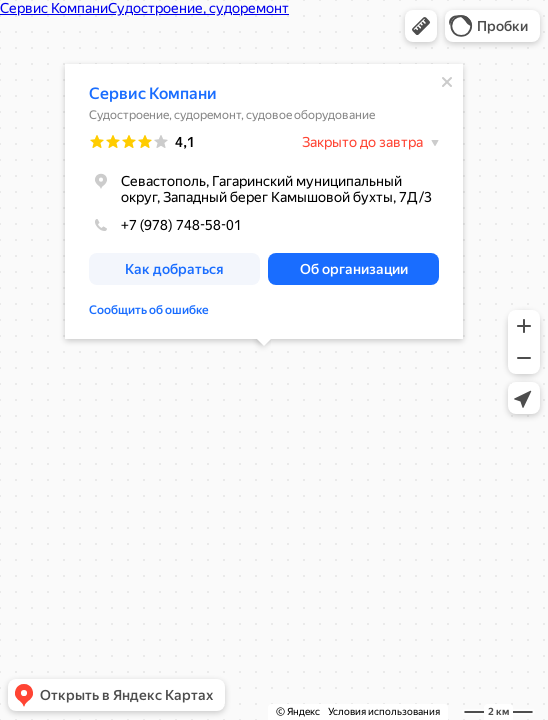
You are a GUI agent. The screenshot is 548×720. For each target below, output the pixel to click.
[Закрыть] (447, 82)
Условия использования (384, 711)
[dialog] (264, 201)
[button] (421, 26)
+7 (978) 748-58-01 (165, 225)
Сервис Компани (153, 93)
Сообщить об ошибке (149, 310)
